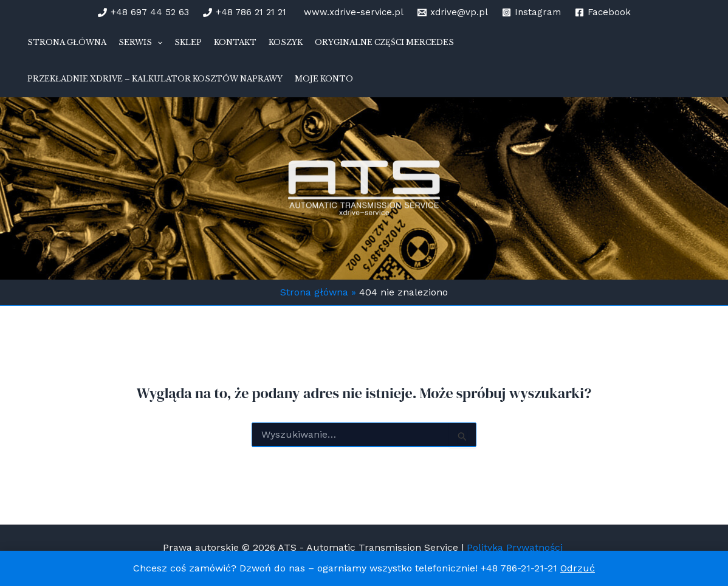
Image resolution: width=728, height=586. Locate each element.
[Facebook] (603, 12)
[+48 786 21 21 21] (245, 12)
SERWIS (140, 43)
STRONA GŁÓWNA (67, 42)
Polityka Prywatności (516, 547)
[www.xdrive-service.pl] (352, 12)
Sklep (188, 42)
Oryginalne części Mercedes (384, 42)
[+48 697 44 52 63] (143, 12)
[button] (157, 43)
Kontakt (235, 42)
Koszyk (286, 42)
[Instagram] (531, 12)
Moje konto (324, 79)
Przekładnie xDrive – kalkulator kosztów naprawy (155, 79)
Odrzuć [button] (578, 568)
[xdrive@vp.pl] (453, 12)
